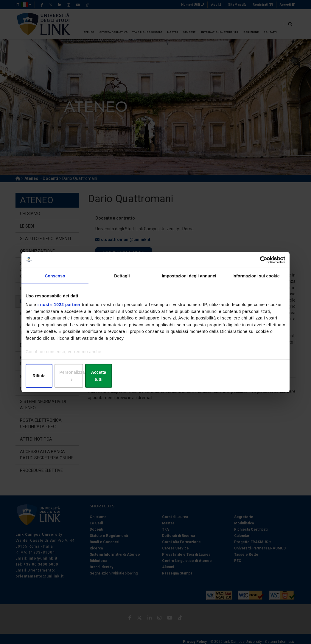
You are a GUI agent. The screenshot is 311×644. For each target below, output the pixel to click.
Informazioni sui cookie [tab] (256, 280)
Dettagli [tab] (122, 280)
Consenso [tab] (55, 280)
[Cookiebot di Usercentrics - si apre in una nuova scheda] (259, 263)
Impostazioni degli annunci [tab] (189, 280)
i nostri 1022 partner (59, 309)
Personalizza (156, 376)
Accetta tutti (243, 376)
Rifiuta (68, 376)
